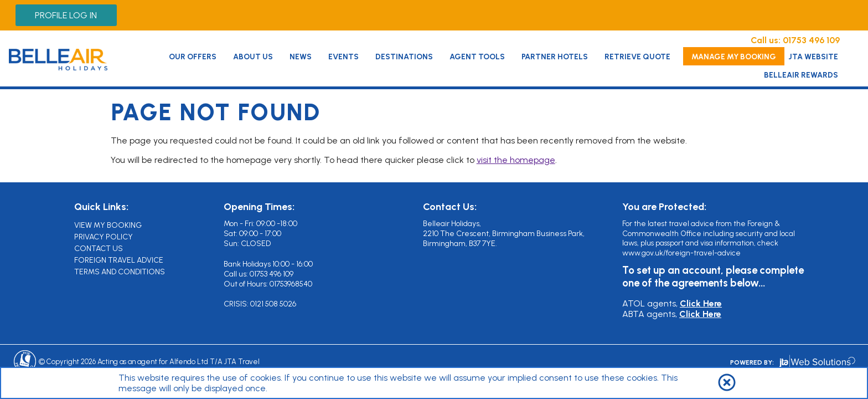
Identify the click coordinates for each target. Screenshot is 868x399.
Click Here (701, 303)
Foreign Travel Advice (119, 260)
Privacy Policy (104, 237)
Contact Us (99, 249)
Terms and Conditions (120, 272)
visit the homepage (516, 160)
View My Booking (108, 225)
